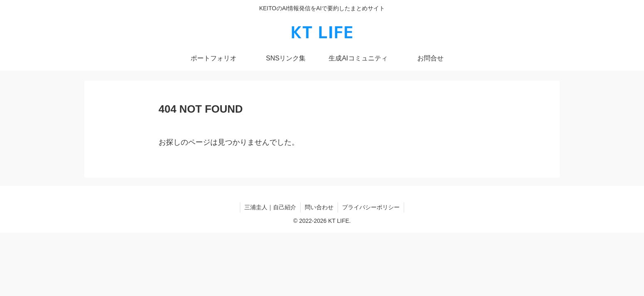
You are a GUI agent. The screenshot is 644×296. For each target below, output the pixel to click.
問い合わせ (319, 207)
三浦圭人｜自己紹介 (270, 207)
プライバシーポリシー (371, 207)
